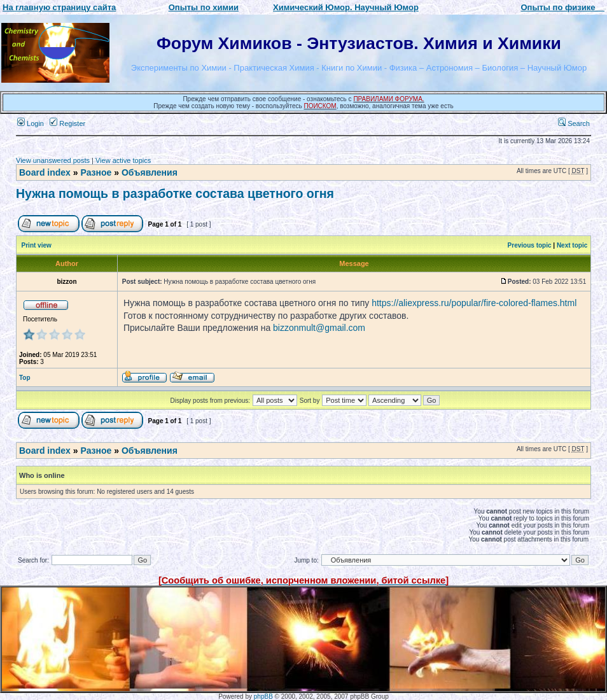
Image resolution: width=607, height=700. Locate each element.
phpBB (263, 696)
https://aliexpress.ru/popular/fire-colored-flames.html (474, 303)
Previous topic (530, 245)
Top (25, 378)
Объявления (150, 172)
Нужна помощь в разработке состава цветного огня (175, 193)
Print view (37, 245)
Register (67, 123)
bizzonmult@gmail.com (319, 328)
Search (574, 123)
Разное (96, 172)
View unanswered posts (53, 160)
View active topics (123, 160)
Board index (45, 172)
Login (31, 123)
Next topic (572, 245)
